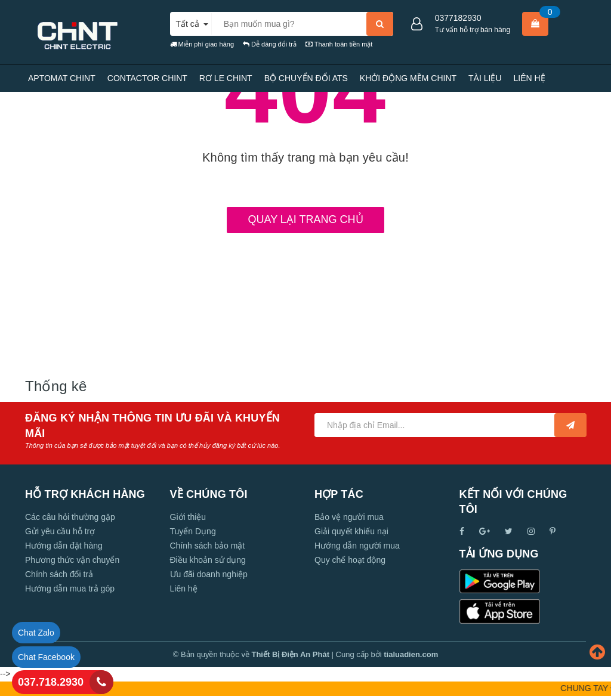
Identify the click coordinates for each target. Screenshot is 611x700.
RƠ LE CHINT (226, 78)
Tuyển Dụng (193, 531)
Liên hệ (184, 589)
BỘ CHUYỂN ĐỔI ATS (306, 78)
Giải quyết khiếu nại (351, 531)
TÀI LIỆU (485, 78)
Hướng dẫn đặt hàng (64, 546)
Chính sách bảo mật (208, 546)
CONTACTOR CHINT (147, 78)
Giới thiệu (188, 517)
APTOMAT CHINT (62, 78)
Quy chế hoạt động (350, 560)
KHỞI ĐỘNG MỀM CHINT (408, 78)
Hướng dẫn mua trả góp (70, 589)
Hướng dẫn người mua (357, 546)
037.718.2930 (51, 682)
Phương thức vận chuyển (72, 560)
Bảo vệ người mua (349, 517)
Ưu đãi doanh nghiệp (209, 574)
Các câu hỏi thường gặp (70, 517)
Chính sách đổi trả (59, 574)
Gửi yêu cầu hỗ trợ (60, 531)
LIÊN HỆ (530, 78)
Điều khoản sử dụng (208, 560)
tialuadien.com (411, 654)
